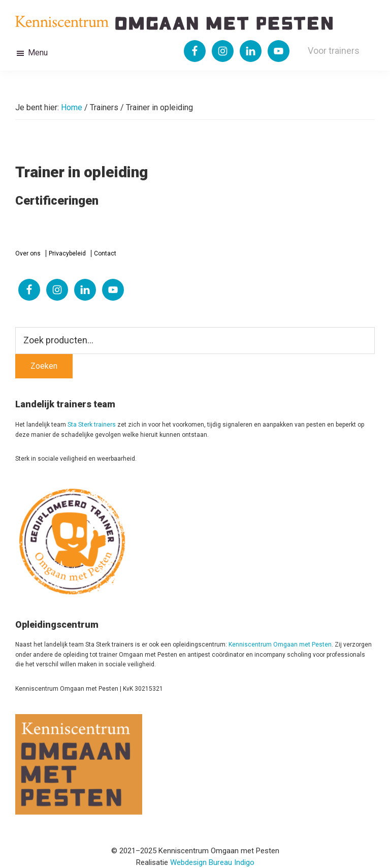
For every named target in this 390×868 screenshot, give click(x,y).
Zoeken (44, 366)
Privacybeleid (67, 253)
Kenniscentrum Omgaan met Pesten (280, 645)
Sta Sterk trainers (92, 425)
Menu (38, 53)
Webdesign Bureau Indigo (212, 862)
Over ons (28, 253)
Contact (105, 253)
